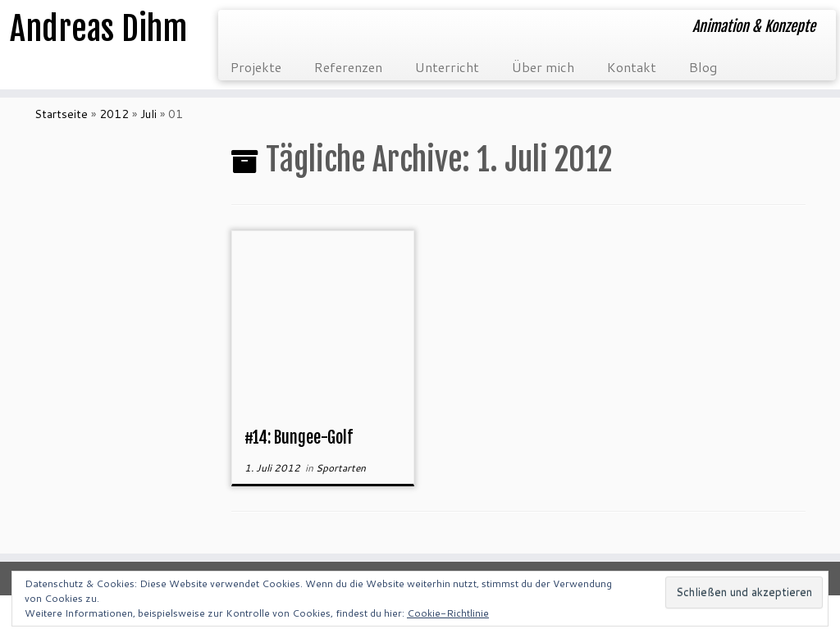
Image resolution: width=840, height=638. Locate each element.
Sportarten (341, 468)
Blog (703, 67)
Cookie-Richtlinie (448, 613)
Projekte (256, 67)
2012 (114, 114)
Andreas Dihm (98, 29)
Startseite (61, 114)
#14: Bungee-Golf (299, 437)
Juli (148, 114)
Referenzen (348, 67)
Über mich (543, 67)
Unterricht (447, 67)
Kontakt (632, 67)
